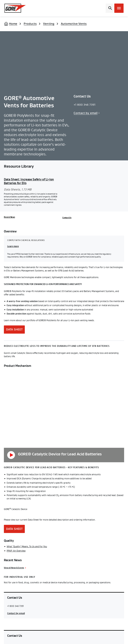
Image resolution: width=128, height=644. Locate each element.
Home (13, 24)
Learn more (13, 246)
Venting (49, 24)
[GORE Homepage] (18, 8)
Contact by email (86, 113)
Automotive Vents (74, 24)
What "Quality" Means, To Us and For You (27, 547)
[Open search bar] (110, 8)
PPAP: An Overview (16, 551)
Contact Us (67, 218)
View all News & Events (14, 568)
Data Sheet (14, 329)
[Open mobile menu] (119, 8)
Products (30, 24)
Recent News (9, 217)
